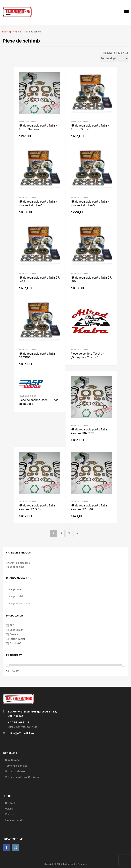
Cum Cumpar (13, 760)
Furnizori (10, 814)
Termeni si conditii (16, 766)
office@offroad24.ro (21, 733)
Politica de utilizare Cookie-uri (23, 777)
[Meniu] (126, 12)
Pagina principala (12, 32)
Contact (10, 803)
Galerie (9, 809)
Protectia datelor (15, 771)
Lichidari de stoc (15, 820)
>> (77, 534)
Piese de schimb (27, 121)
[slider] (8, 665)
